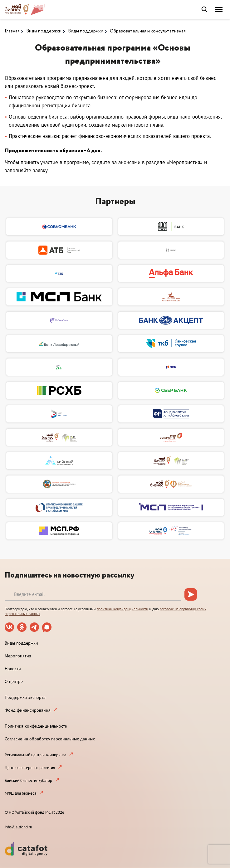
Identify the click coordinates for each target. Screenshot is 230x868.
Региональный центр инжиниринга (35, 755)
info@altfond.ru (18, 827)
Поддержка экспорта (25, 697)
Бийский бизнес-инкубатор (28, 780)
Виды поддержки (44, 31)
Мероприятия (18, 656)
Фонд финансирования (28, 710)
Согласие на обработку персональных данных (50, 739)
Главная (12, 31)
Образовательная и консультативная (148, 31)
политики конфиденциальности (122, 609)
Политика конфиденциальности (36, 726)
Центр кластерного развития (30, 768)
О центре (14, 681)
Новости (13, 669)
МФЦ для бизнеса (20, 793)
